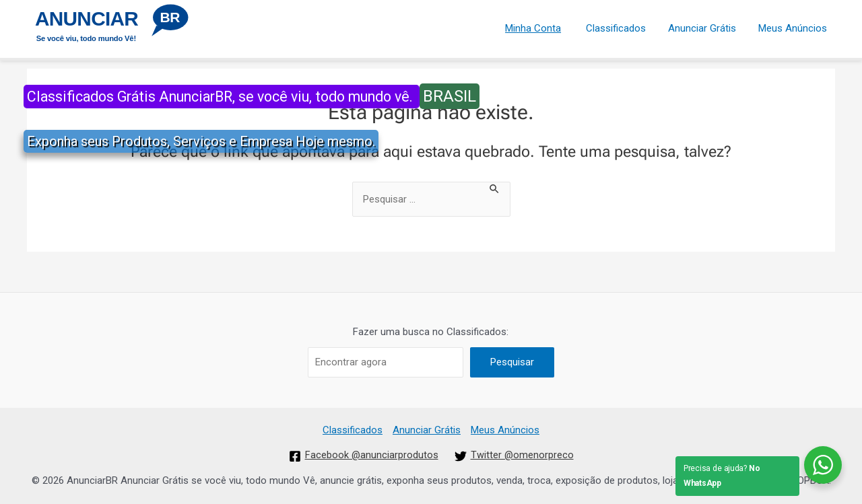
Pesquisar (512, 362)
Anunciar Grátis (705, 26)
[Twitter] (515, 456)
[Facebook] (363, 456)
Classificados (621, 26)
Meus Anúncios (794, 26)
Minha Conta (540, 26)
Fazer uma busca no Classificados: (431, 332)
